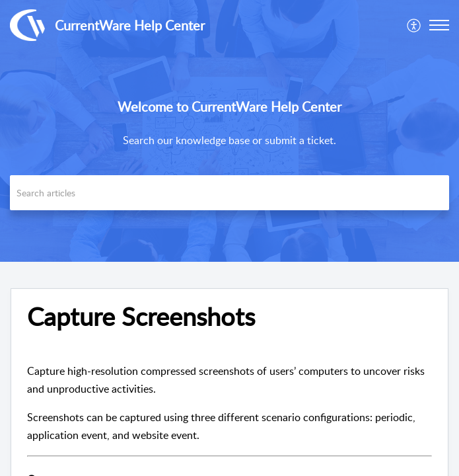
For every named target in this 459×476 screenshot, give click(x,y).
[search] (229, 193)
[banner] (229, 131)
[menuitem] (414, 25)
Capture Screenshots (141, 317)
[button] (439, 25)
